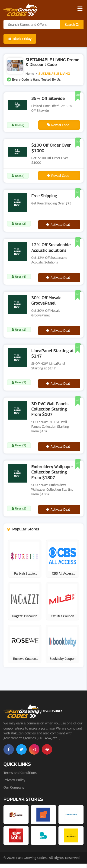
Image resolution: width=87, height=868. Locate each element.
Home (30, 74)
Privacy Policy (14, 780)
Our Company (14, 787)
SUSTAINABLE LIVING (54, 74)
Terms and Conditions (20, 773)
